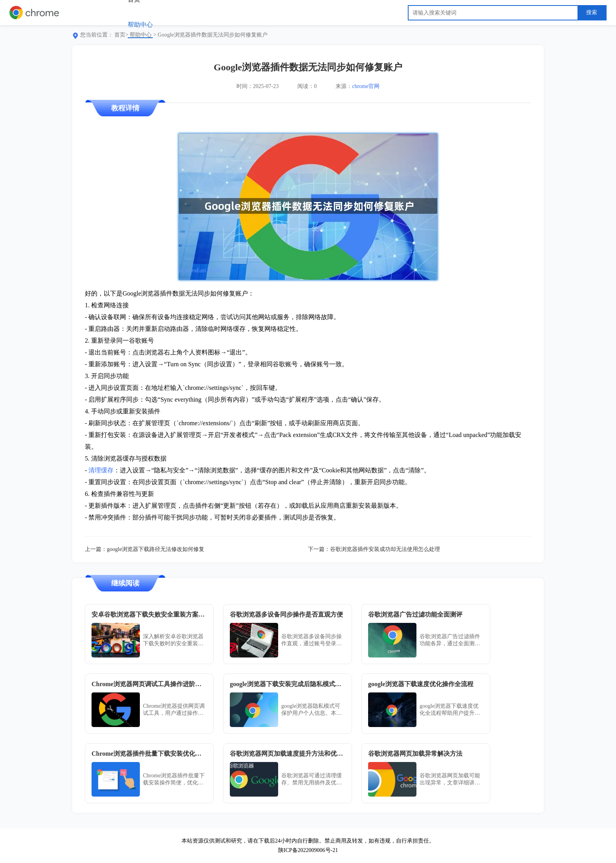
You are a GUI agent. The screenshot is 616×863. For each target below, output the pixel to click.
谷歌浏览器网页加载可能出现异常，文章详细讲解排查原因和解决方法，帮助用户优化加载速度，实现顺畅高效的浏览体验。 (450, 779)
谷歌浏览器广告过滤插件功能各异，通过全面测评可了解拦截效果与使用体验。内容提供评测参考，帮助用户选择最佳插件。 (450, 640)
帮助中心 (140, 25)
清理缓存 (101, 470)
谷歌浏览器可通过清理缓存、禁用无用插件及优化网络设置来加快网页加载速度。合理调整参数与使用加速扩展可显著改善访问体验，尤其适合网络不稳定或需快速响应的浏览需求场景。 (312, 779)
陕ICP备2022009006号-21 (308, 850)
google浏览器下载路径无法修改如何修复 (156, 549)
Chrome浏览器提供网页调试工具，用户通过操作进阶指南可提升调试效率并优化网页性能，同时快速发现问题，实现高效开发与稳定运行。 (174, 710)
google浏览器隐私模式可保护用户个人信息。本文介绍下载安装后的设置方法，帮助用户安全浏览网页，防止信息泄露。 (312, 710)
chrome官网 (366, 86)
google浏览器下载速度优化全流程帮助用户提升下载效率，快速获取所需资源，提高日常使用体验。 (450, 710)
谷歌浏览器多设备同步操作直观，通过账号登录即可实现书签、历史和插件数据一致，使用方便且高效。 (312, 640)
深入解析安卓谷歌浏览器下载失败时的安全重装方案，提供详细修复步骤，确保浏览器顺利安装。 (173, 640)
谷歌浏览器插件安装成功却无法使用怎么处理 (385, 549)
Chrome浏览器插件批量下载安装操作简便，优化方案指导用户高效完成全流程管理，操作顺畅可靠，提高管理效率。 (174, 779)
